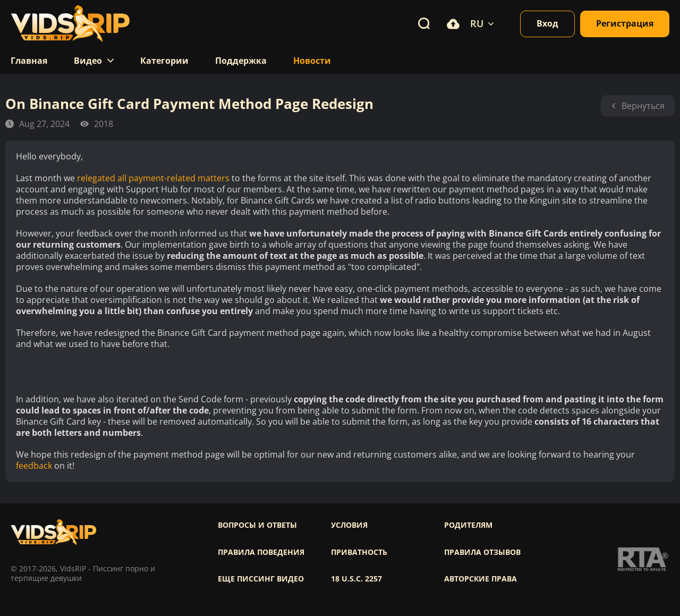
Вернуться (638, 106)
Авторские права (481, 579)
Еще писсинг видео (261, 579)
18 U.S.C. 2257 (356, 579)
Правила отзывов (482, 552)
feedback (34, 466)
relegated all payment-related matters (153, 178)
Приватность (359, 552)
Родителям (468, 525)
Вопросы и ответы (257, 525)
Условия (349, 525)
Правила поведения (261, 552)
